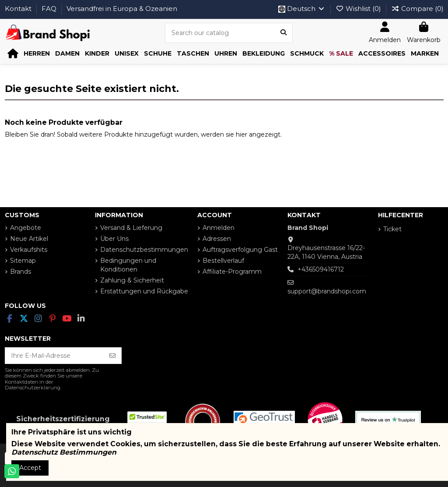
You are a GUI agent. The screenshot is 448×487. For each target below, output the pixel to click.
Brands (21, 272)
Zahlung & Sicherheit (132, 280)
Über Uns (114, 239)
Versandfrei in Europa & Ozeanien (122, 9)
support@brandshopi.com (327, 291)
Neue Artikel (29, 239)
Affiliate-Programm (232, 272)
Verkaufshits (29, 250)
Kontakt (19, 9)
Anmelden (219, 228)
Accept (30, 468)
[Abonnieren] (112, 356)
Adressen (217, 239)
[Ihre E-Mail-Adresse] (54, 356)
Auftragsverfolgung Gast (240, 250)
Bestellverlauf (223, 261)
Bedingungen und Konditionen (128, 265)
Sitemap (23, 261)
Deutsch (302, 9)
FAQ (50, 9)
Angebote (26, 228)
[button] (37, 54)
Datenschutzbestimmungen (144, 250)
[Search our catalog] (283, 33)
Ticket (392, 229)
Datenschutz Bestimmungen (64, 452)
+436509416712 (321, 269)
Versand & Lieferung (131, 228)
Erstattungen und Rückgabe (144, 291)
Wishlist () (359, 9)
